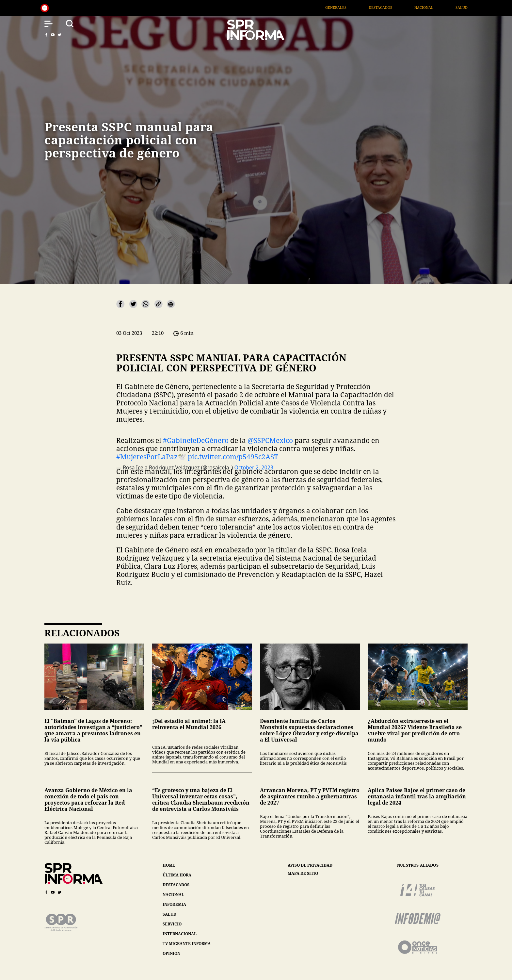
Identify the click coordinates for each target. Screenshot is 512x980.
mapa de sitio (303, 874)
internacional (180, 934)
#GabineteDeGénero (196, 440)
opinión (171, 953)
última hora (177, 875)
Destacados (391, 7)
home (169, 865)
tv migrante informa (187, 944)
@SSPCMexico (270, 440)
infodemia (174, 904)
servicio (172, 924)
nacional (173, 895)
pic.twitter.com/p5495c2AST (233, 457)
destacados (176, 885)
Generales (346, 7)
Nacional (435, 7)
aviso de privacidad (310, 865)
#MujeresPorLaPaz (147, 457)
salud (169, 914)
